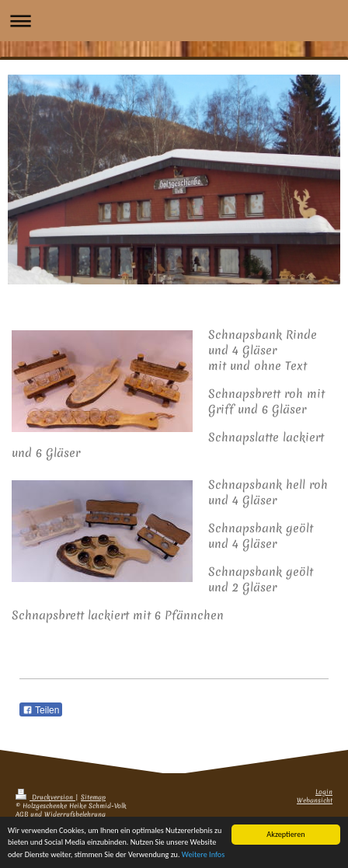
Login (324, 792)
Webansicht (315, 801)
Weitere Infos (203, 856)
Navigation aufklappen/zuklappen (174, 21)
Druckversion (45, 798)
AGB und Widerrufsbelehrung (61, 815)
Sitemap (93, 798)
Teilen (41, 710)
